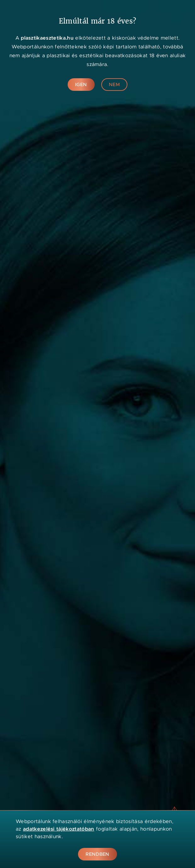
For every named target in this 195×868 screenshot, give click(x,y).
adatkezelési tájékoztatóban (59, 829)
